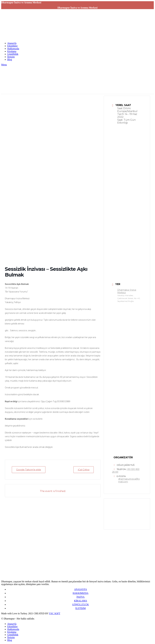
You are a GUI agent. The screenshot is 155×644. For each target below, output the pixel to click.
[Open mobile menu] (4, 65)
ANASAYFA (81, 589)
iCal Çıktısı (83, 470)
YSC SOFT (55, 613)
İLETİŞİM (81, 608)
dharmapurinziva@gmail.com (129, 480)
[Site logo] (20, 38)
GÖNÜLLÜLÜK (81, 605)
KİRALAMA (81, 601)
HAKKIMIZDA (81, 593)
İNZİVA (80, 597)
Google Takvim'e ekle (29, 470)
